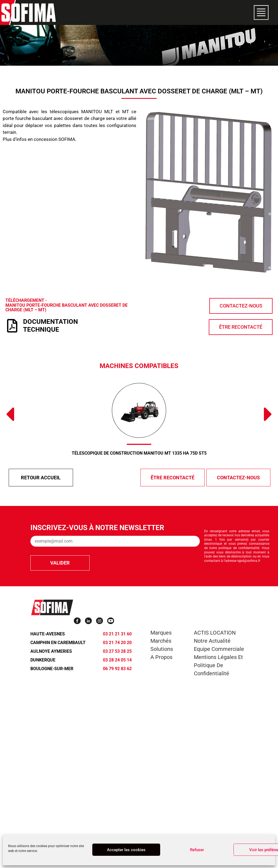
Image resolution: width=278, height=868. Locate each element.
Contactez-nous (238, 478)
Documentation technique (50, 326)
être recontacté (173, 478)
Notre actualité (212, 641)
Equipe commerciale (219, 649)
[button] (10, 414)
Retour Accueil (41, 478)
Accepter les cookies (126, 850)
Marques (161, 633)
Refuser (197, 850)
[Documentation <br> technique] (12, 326)
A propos (161, 657)
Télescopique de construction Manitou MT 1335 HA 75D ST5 (139, 453)
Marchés (161, 641)
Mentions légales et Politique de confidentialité (218, 665)
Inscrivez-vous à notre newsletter (97, 528)
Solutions (162, 649)
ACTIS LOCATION (215, 633)
